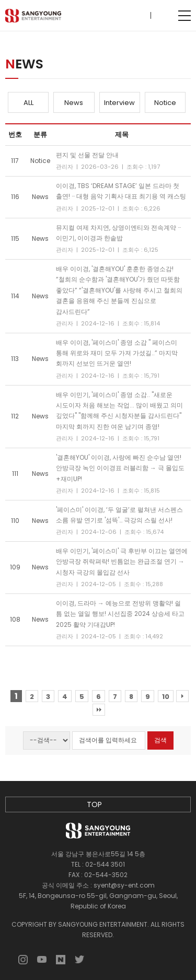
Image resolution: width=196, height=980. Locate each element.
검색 (160, 740)
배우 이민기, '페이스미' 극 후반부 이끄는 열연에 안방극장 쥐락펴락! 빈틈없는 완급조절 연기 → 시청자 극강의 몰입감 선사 (122, 562)
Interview (119, 103)
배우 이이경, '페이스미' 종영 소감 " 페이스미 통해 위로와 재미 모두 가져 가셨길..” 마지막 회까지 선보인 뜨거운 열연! (117, 353)
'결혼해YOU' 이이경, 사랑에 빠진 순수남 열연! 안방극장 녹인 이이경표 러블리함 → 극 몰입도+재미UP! (120, 468)
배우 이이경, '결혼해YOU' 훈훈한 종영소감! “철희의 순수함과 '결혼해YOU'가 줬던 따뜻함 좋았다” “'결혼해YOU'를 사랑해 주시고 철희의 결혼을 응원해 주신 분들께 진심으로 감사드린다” (119, 290)
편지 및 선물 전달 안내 (87, 155)
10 (166, 697)
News (74, 103)
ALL (28, 103)
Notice (165, 103)
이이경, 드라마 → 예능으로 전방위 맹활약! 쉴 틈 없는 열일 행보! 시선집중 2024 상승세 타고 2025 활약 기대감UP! (120, 614)
